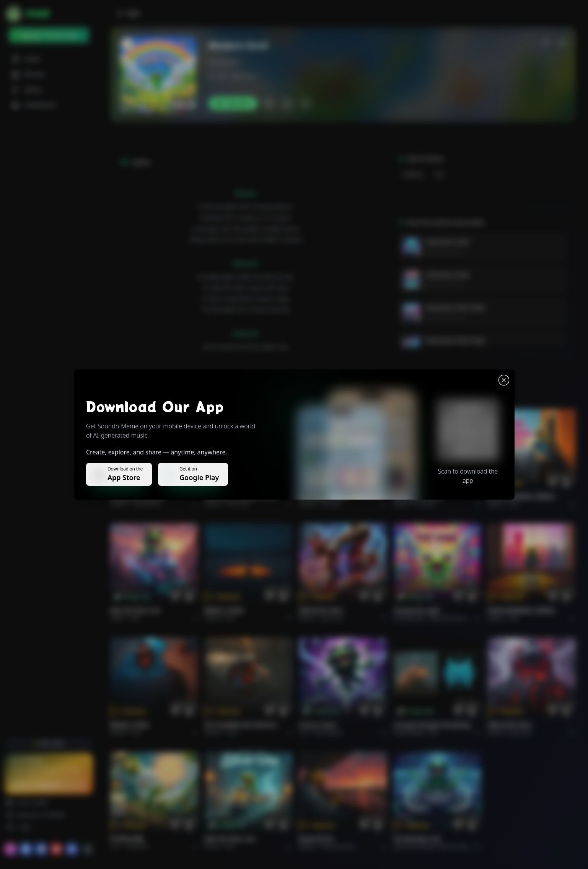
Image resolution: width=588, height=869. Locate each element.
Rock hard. (332, 618)
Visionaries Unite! (447, 242)
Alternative (239, 504)
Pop (514, 504)
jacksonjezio (224, 62)
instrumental (328, 733)
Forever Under (318, 725)
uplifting (412, 174)
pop (440, 174)
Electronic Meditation (462, 847)
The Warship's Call (417, 839)
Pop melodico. (148, 504)
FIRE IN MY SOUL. (322, 610)
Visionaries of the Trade (455, 308)
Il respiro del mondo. (138, 496)
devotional (137, 847)
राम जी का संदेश (127, 839)
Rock (135, 618)
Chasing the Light (417, 610)
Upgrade (49, 785)
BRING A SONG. (225, 610)
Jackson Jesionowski (445, 252)
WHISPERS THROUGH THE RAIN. (244, 496)
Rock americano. (339, 847)
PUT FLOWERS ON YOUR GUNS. (244, 725)
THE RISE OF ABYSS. (324, 496)
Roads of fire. (317, 839)
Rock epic (331, 504)
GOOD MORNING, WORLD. (522, 496)
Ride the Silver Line (135, 610)
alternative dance (448, 618)
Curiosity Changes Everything (432, 725)
